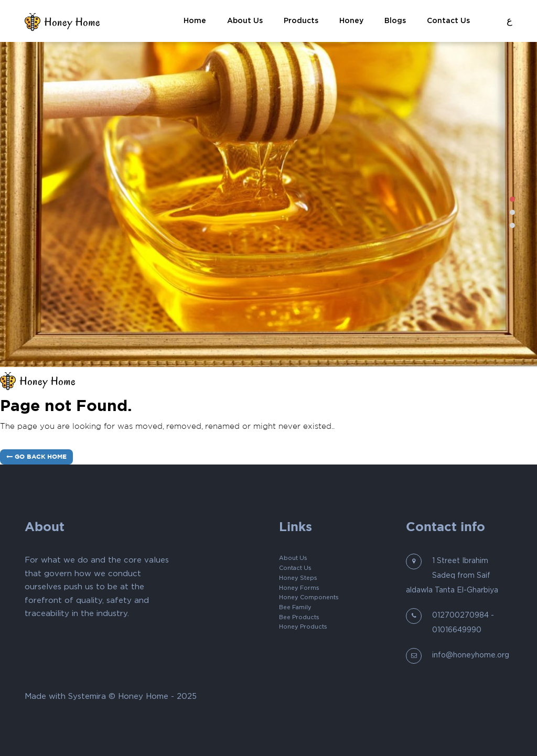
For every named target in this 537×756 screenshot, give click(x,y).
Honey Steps (298, 578)
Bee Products (299, 617)
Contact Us (448, 21)
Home (195, 21)
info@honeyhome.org (471, 655)
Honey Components (309, 597)
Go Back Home (36, 457)
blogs (395, 21)
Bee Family (295, 607)
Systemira (87, 696)
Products (301, 21)
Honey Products (303, 627)
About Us (245, 21)
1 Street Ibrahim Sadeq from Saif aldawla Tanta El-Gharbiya (452, 576)
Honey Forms (299, 588)
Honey (351, 21)
